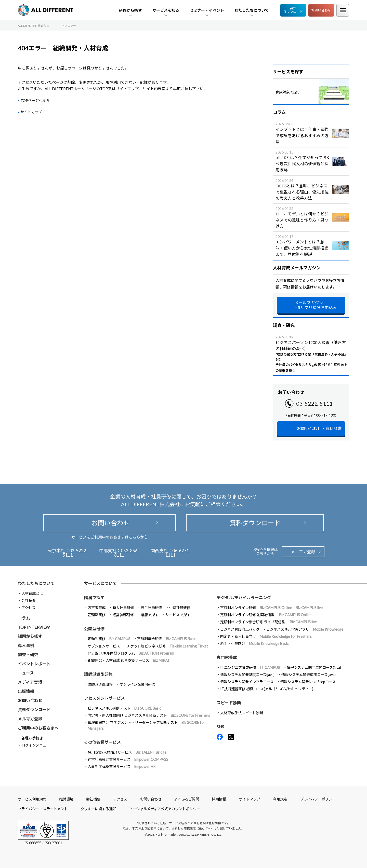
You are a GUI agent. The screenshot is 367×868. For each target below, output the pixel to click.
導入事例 (26, 645)
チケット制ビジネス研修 (167, 646)
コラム (24, 618)
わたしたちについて (36, 583)
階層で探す (150, 615)
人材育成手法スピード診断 (242, 713)
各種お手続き (32, 738)
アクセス (28, 608)
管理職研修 (97, 615)
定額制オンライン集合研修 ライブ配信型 (268, 622)
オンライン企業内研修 (137, 684)
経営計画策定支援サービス (128, 759)
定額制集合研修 (167, 639)
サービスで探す (178, 615)
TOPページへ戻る (35, 100)
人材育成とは (32, 593)
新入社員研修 (123, 608)
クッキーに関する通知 (98, 809)
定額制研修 (109, 639)
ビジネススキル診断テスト (124, 708)
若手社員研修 (151, 608)
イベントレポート (34, 664)
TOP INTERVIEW (34, 627)
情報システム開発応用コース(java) (309, 675)
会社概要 (29, 601)
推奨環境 (66, 799)
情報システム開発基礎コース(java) (247, 675)
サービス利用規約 (32, 799)
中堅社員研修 (180, 608)
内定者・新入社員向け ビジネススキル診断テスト (149, 715)
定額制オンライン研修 (271, 608)
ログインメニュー (36, 745)
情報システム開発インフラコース (247, 682)
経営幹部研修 (123, 615)
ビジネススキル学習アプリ (305, 629)
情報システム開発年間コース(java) (314, 667)
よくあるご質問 (187, 799)
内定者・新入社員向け (266, 636)
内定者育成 (97, 608)
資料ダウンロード (293, 10)
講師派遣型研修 (100, 684)
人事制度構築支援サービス (122, 767)
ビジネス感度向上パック (240, 629)
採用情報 (219, 799)
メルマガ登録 (303, 552)
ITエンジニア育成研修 (250, 667)
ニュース (26, 673)
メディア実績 (30, 682)
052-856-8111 (127, 553)
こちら (134, 537)
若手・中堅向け (254, 644)
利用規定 (280, 799)
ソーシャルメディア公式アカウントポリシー (165, 809)
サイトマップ (31, 112)
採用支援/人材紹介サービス (127, 752)
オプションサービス (104, 646)
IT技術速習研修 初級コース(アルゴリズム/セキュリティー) (267, 689)
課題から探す (30, 636)
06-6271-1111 (178, 553)
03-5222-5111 (314, 403)
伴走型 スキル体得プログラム (131, 653)
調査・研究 (28, 655)
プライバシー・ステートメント (43, 809)
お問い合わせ (321, 10)
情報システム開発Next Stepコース (308, 682)
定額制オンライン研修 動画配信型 (266, 615)
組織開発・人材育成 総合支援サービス (128, 660)
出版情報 (26, 691)
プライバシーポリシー (318, 799)
